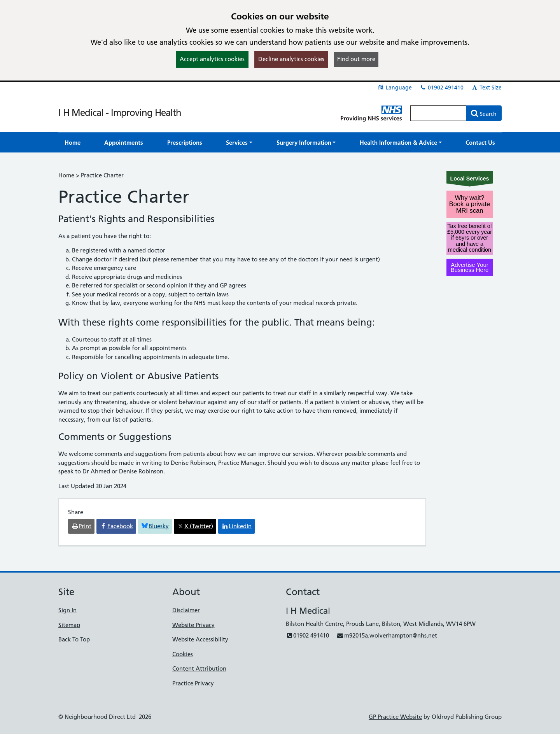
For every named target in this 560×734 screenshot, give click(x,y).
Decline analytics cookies (291, 59)
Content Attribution (199, 668)
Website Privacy (193, 625)
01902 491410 (441, 88)
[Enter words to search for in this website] (438, 113)
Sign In (67, 610)
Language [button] (395, 88)
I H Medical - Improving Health (120, 113)
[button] (239, 143)
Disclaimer (186, 610)
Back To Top (74, 639)
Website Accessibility (200, 639)
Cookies (183, 654)
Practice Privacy (193, 683)
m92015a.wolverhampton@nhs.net (387, 635)
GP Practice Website (395, 717)
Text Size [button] (486, 88)
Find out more (356, 59)
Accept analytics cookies (212, 59)
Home (66, 175)
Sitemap (69, 625)
